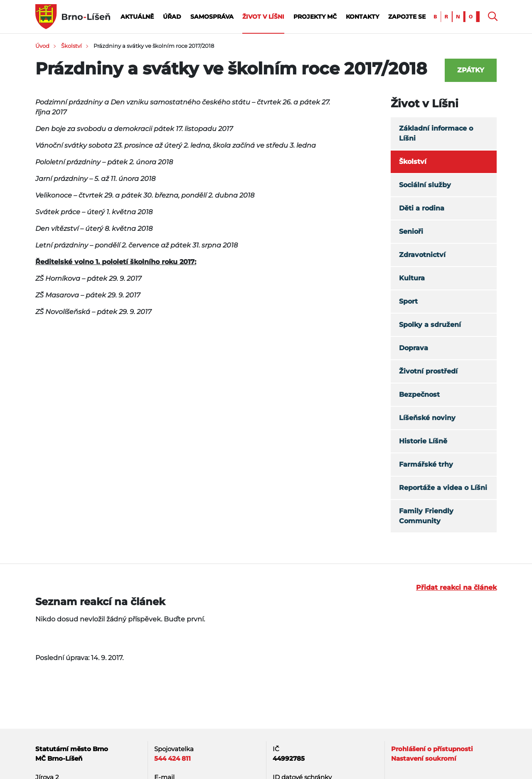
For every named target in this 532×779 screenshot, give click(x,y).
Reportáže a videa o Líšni (443, 488)
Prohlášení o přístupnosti (432, 749)
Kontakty (362, 17)
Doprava (414, 348)
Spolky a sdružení (430, 325)
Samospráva (212, 17)
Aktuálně (137, 17)
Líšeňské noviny (427, 418)
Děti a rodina (422, 208)
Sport (408, 301)
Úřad (172, 17)
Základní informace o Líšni (436, 133)
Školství (71, 46)
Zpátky (471, 70)
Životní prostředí (428, 371)
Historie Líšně (423, 441)
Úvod (42, 46)
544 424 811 (172, 758)
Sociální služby (425, 185)
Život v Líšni (263, 17)
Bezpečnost (419, 394)
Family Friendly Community (426, 516)
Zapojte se (407, 17)
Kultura (412, 278)
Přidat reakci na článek (456, 587)
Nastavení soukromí (424, 758)
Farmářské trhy (426, 464)
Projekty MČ (315, 17)
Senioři (411, 231)
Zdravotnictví (422, 255)
